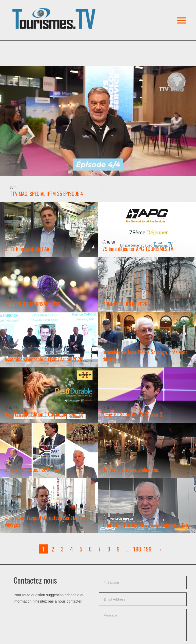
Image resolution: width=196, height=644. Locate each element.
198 (137, 549)
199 (148, 549)
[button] (55, 13)
